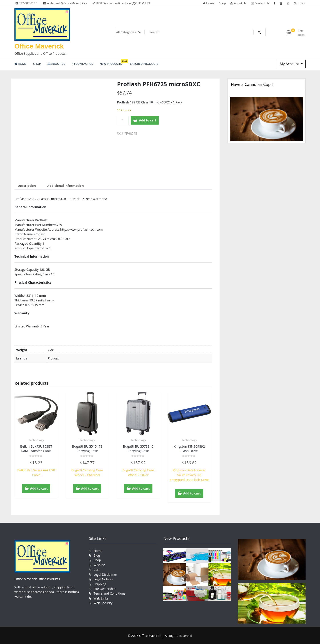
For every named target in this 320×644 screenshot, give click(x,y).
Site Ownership (105, 587)
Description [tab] (27, 186)
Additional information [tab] (65, 186)
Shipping (100, 582)
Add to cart (148, 120)
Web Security (103, 601)
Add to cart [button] (39, 488)
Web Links (101, 597)
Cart (97, 568)
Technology (36, 440)
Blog (97, 554)
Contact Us (260, 3)
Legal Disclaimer (105, 573)
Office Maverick (39, 46)
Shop (222, 3)
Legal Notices (103, 578)
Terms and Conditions (109, 592)
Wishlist (99, 564)
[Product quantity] (123, 121)
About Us (238, 3)
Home (209, 3)
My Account (290, 64)
